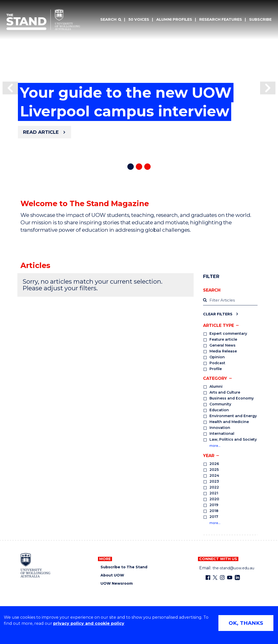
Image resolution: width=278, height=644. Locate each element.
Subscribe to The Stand (124, 567)
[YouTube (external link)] (230, 578)
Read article (41, 132)
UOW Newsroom (117, 584)
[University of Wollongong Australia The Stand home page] (43, 20)
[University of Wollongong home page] (35, 565)
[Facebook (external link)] (208, 578)
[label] (230, 300)
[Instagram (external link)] (222, 578)
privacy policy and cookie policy (89, 623)
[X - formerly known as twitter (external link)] (215, 578)
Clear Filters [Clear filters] (218, 314)
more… (215, 446)
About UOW (112, 575)
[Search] (111, 20)
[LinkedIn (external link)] (237, 578)
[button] (10, 88)
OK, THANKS (246, 623)
